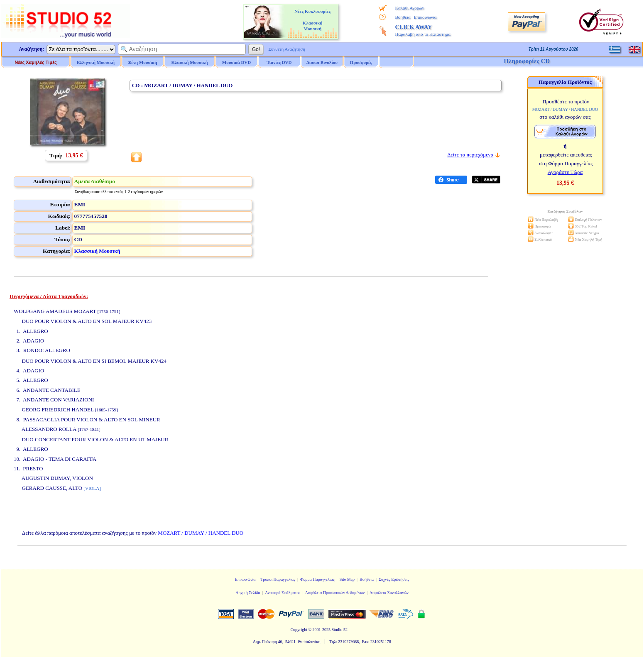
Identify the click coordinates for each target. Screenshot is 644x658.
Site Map (347, 579)
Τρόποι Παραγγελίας (278, 579)
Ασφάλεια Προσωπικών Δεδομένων (335, 593)
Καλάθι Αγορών (409, 8)
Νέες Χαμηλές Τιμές (36, 62)
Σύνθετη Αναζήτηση (287, 49)
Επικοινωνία (425, 17)
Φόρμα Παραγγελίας (317, 579)
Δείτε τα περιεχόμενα (470, 155)
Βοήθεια (403, 17)
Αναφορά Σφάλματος (283, 593)
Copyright (299, 630)
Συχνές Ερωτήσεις (394, 579)
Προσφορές (361, 62)
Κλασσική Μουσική (97, 251)
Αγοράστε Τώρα (565, 172)
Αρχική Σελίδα (248, 593)
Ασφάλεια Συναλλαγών (389, 593)
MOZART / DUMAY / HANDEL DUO (201, 533)
